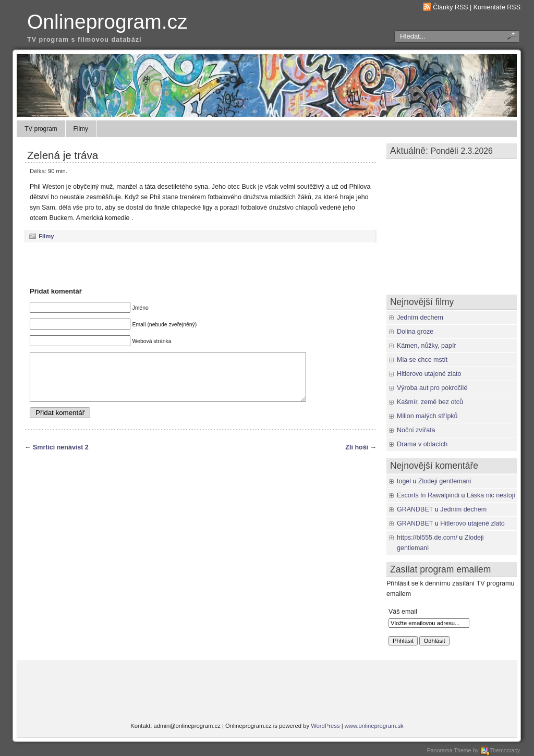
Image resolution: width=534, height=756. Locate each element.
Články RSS (450, 7)
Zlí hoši (357, 457)
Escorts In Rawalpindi (428, 495)
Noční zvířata (416, 430)
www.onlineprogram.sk (374, 726)
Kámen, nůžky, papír (427, 346)
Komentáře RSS (497, 7)
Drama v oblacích (422, 444)
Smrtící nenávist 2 (61, 457)
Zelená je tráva (63, 155)
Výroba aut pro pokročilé (432, 388)
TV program (41, 129)
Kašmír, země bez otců (430, 402)
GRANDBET (415, 509)
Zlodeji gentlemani (445, 481)
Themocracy (500, 750)
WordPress (325, 726)
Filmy (81, 129)
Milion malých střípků (427, 416)
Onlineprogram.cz (107, 22)
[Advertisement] (201, 264)
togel (404, 481)
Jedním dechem (420, 318)
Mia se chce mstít (422, 360)
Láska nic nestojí (491, 495)
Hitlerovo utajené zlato (429, 374)
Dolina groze (415, 332)
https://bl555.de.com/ (427, 538)
